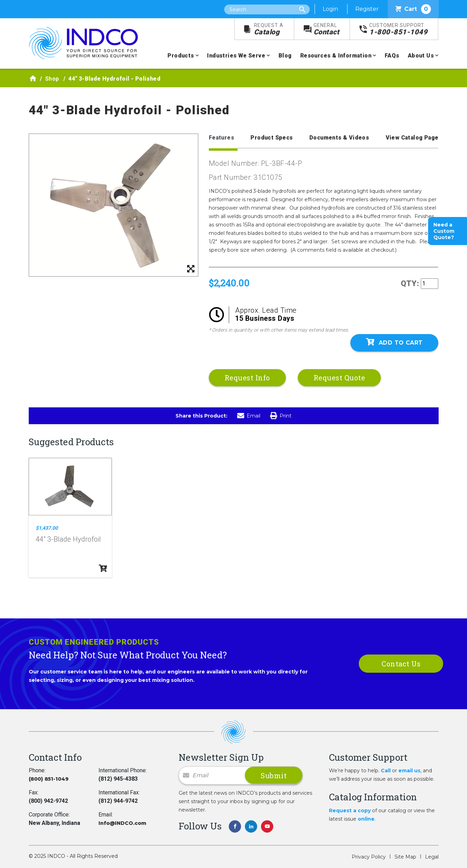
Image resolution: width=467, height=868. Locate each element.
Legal (432, 857)
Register (367, 9)
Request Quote (339, 378)
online (366, 819)
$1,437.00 (47, 528)
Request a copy (350, 811)
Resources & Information (336, 56)
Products (181, 56)
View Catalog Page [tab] (412, 138)
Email (249, 416)
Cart (413, 9)
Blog (285, 56)
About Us (421, 56)
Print (281, 416)
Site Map (405, 857)
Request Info (247, 378)
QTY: (410, 283)
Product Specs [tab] (272, 138)
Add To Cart (394, 342)
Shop (52, 79)
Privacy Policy (369, 857)
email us (409, 771)
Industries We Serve (236, 56)
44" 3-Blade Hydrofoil (68, 539)
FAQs (392, 56)
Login (330, 9)
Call (386, 771)
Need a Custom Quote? (444, 231)
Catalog (269, 29)
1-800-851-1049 (398, 29)
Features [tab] (221, 138)
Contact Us (401, 664)
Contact (327, 29)
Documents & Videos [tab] (339, 138)
